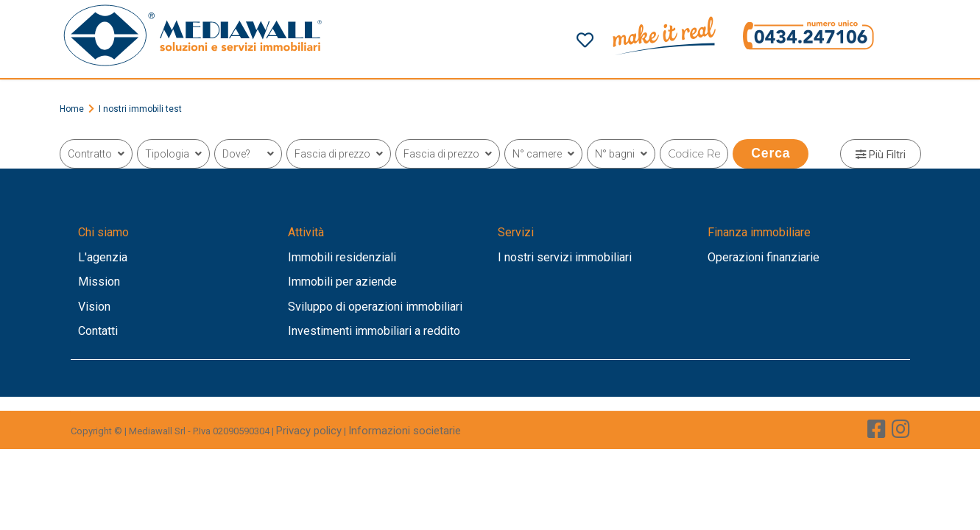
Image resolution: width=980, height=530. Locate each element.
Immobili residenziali (342, 257)
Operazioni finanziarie (764, 257)
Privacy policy (309, 431)
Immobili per (322, 282)
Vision (94, 307)
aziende (376, 282)
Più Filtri (881, 155)
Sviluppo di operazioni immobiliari (375, 307)
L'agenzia (103, 257)
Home (72, 109)
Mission (99, 282)
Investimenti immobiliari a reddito (374, 331)
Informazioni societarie (405, 431)
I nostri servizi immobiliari (565, 257)
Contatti (98, 331)
